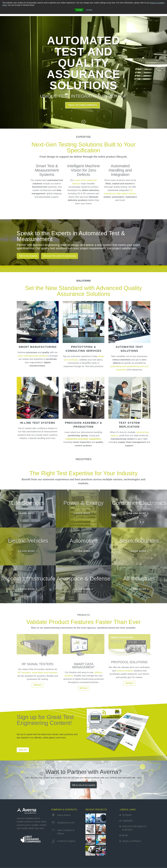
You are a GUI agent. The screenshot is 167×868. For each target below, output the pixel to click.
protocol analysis (125, 687)
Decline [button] (89, 10)
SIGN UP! (23, 766)
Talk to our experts (28, 256)
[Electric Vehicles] (28, 555)
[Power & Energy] (84, 512)
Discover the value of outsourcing (60, 256)
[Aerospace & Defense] (84, 597)
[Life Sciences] (28, 512)
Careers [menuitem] (127, 837)
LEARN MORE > (28, 514)
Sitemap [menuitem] (127, 831)
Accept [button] (79, 10)
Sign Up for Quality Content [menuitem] (134, 844)
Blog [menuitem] (125, 852)
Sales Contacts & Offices (66, 848)
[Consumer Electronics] (139, 512)
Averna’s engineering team (50, 245)
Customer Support (66, 857)
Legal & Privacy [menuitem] (132, 857)
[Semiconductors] (139, 555)
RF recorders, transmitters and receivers (38, 689)
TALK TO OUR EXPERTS (82, 105)
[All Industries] (139, 597)
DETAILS (38, 701)
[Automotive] (84, 555)
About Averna (64, 831)
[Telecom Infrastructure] (28, 597)
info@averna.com (66, 839)
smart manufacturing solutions (32, 356)
